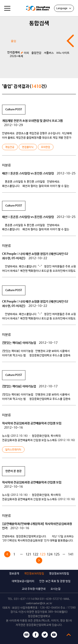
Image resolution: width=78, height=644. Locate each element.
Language (64, 8)
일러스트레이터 (13, 450)
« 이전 (7, 554)
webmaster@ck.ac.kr (39, 603)
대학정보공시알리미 (23, 581)
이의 (26, 53)
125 (57, 555)
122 (35, 555)
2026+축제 (16, 56)
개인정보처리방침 (34, 574)
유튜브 (54, 635)
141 (71, 555)
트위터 (45, 635)
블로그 (26, 635)
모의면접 (46, 147)
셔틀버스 (49, 53)
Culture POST (14, 110)
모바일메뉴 (7, 8)
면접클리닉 (28, 147)
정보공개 (14, 574)
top (69, 635)
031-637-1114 (24, 599)
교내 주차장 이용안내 (34, 589)
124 (50, 555)
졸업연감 (36, 53)
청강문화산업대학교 (19, 8)
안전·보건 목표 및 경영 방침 (55, 581)
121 (28, 555)
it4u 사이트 (63, 53)
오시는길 (56, 589)
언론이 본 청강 (14, 471)
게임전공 (10, 147)
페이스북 (36, 635)
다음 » (39, 560)
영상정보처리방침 (59, 574)
